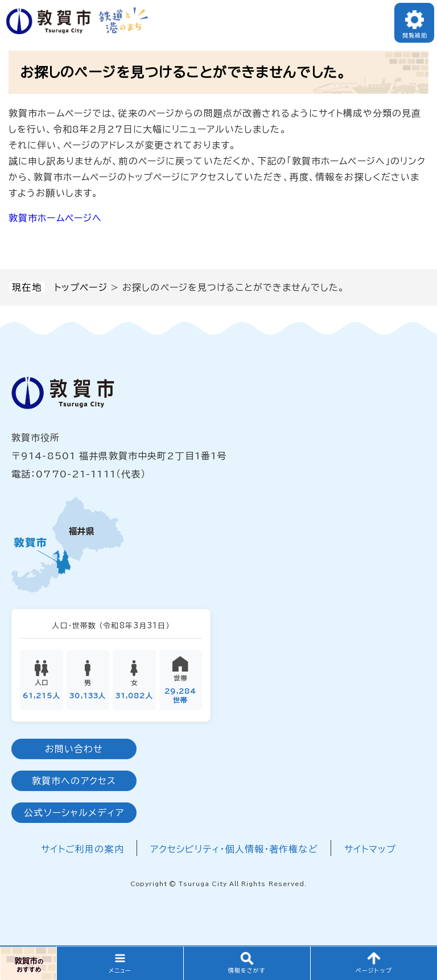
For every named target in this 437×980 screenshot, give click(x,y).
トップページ (81, 287)
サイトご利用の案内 (83, 849)
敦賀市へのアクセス (74, 781)
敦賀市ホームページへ (55, 218)
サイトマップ (370, 849)
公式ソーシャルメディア (74, 813)
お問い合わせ (74, 749)
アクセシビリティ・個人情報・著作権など (234, 849)
